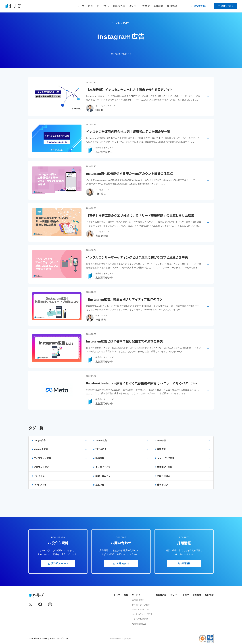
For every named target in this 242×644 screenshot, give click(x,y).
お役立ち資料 (198, 6)
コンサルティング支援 (142, 614)
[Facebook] (40, 604)
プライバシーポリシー (38, 639)
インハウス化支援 (140, 619)
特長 (90, 6)
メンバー (134, 6)
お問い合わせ (225, 6)
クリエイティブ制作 (141, 605)
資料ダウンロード (58, 564)
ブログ (146, 6)
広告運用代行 (138, 600)
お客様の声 (119, 6)
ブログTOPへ (123, 23)
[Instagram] (50, 604)
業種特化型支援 (139, 624)
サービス (136, 595)
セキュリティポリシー (59, 639)
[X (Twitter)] (30, 604)
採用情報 (172, 6)
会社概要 (158, 6)
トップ (81, 6)
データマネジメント (141, 609)
